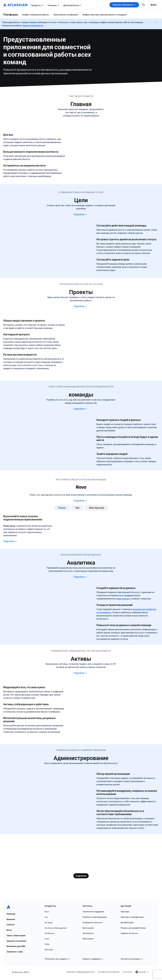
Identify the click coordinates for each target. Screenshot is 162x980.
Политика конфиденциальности (81, 972)
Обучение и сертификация (132, 917)
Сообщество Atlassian (93, 923)
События (11, 925)
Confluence (49, 933)
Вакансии (11, 919)
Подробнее (80, 214)
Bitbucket (49, 950)
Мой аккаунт (88, 939)
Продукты (37, 5)
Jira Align (49, 923)
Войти (154, 5)
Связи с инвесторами (16, 936)
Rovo (47, 912)
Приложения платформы (66, 15)
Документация (127, 923)
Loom (47, 939)
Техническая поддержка (93, 912)
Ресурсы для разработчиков (133, 928)
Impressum (127, 972)
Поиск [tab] (62, 508)
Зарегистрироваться (33, 25)
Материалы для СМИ (16, 946)
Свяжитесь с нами (15, 952)
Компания (11, 914)
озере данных (123, 599)
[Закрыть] (157, 22)
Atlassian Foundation (17, 941)
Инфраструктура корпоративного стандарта (105, 15)
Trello (47, 944)
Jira (46, 917)
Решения (53, 5)
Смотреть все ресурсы (132, 959)
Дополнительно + (72, 5)
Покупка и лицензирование (95, 917)
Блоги (9, 930)
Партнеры (125, 912)
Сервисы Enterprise (129, 933)
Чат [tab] (77, 508)
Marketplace (88, 933)
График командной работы (35, 15)
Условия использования (109, 972)
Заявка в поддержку (93, 959)
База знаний (88, 928)
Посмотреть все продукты (57, 959)
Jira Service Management (56, 928)
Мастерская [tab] (96, 508)
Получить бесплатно (124, 5)
